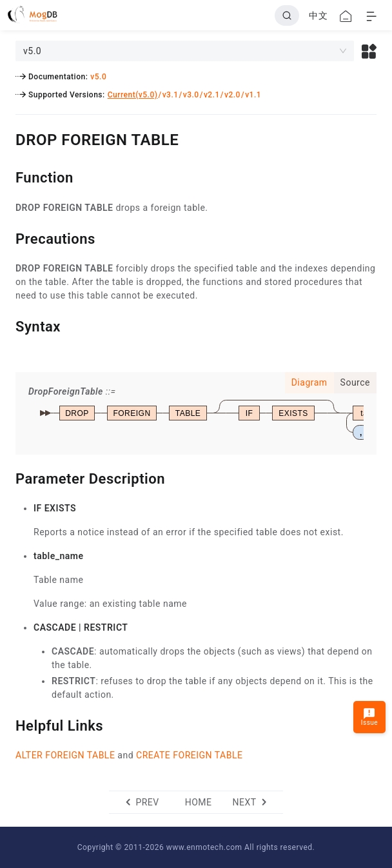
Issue (369, 717)
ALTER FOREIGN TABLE (65, 755)
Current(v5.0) (133, 95)
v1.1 (253, 95)
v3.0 (191, 95)
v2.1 (212, 95)
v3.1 (171, 95)
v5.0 (98, 77)
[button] (369, 51)
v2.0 (232, 95)
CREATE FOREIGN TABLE (189, 755)
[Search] (287, 15)
